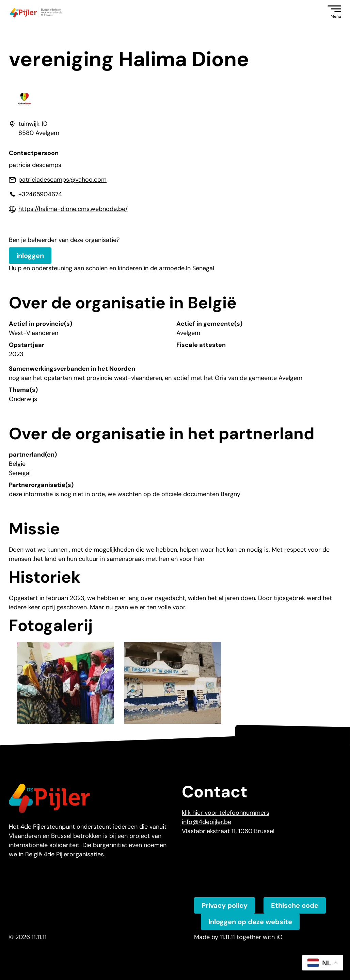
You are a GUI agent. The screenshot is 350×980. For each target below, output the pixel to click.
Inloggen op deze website (250, 922)
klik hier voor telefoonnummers (226, 813)
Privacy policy (225, 905)
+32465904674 (40, 194)
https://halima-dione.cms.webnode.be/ (73, 209)
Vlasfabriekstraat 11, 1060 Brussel (228, 831)
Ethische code (295, 905)
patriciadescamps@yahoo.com (62, 180)
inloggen (30, 256)
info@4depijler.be (206, 822)
